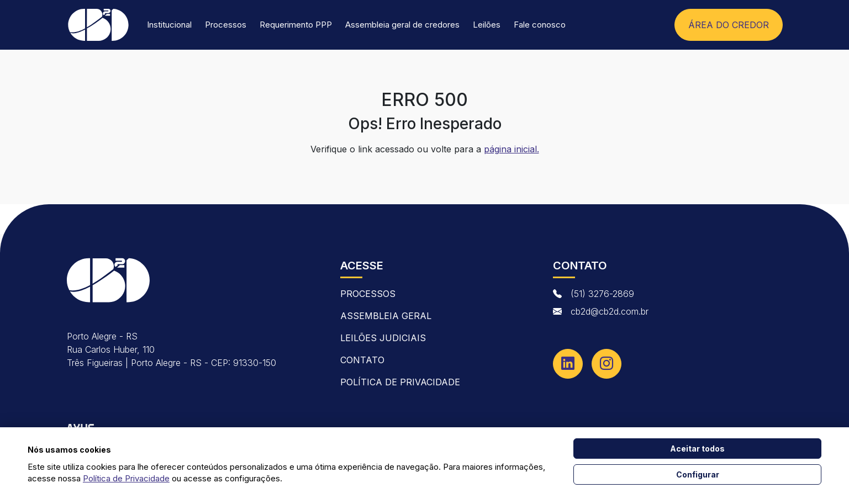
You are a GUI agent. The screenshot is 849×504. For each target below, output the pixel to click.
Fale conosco (540, 25)
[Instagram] (607, 364)
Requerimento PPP (296, 25)
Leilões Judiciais (383, 338)
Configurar (698, 474)
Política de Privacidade (400, 382)
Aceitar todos (697, 449)
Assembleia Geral (386, 316)
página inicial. (511, 149)
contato (362, 360)
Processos (226, 25)
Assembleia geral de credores (402, 25)
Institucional (169, 25)
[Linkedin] (568, 364)
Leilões (487, 25)
